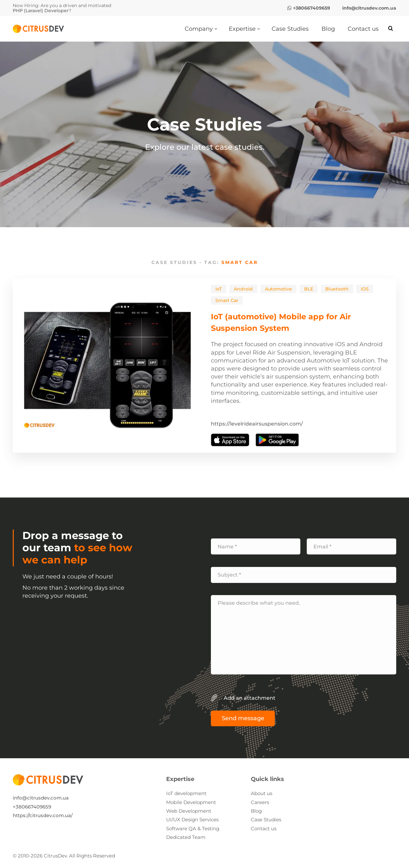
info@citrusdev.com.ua (41, 798)
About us (262, 793)
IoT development (186, 793)
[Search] (391, 29)
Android (243, 289)
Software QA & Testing (193, 828)
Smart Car (227, 300)
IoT (219, 289)
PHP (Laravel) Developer (41, 11)
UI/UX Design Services (192, 820)
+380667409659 (32, 807)
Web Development (189, 811)
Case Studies (266, 820)
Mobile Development (191, 802)
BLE (309, 289)
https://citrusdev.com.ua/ (43, 815)
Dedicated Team (186, 837)
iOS (365, 289)
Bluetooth (337, 289)
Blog (256, 811)
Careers (260, 802)
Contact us (264, 828)
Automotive (278, 289)
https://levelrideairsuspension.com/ (257, 424)
